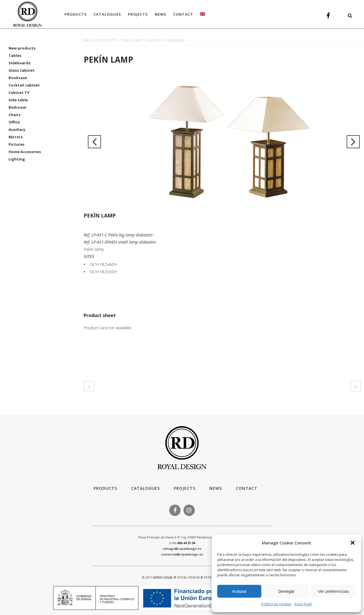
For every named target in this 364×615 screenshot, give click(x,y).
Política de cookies (276, 604)
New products (22, 48)
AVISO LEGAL (163, 577)
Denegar (286, 591)
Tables (15, 55)
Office (14, 122)
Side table (18, 100)
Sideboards (19, 63)
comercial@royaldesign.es (182, 554)
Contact (247, 488)
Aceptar (239, 591)
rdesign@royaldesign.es (182, 549)
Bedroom (17, 107)
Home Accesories (25, 152)
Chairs (15, 115)
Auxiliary (17, 129)
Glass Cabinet (22, 70)
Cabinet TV (19, 92)
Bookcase (18, 78)
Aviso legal (303, 604)
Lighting (17, 159)
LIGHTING (153, 40)
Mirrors (16, 137)
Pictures (16, 144)
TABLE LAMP (131, 40)
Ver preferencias (333, 591)
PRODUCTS (107, 40)
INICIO (89, 40)
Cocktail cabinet (24, 85)
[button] (353, 543)
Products (105, 488)
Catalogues (145, 488)
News (216, 488)
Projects (185, 488)
